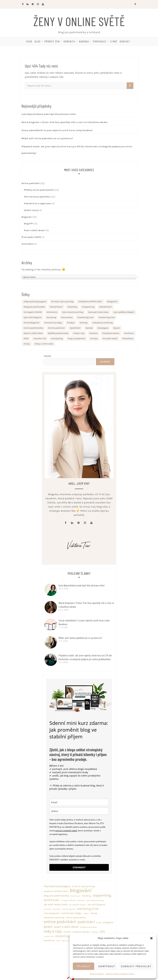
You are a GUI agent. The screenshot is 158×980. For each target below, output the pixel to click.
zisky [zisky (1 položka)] (27, 344)
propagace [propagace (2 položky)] (104, 328)
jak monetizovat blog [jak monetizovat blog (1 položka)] (73, 312)
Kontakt (125, 41)
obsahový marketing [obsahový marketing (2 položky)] (103, 323)
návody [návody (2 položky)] (84, 323)
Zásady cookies (97, 974)
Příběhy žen (52, 41)
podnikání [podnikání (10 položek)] (76, 328)
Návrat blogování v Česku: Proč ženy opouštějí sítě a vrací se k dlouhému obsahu (65, 122)
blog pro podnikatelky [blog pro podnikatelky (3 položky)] (35, 307)
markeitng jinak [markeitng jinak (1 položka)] (86, 317)
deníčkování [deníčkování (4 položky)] (106, 307)
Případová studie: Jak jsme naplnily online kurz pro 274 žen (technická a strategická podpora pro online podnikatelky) (77, 150)
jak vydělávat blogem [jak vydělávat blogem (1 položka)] (124, 312)
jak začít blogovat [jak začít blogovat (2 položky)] (33, 317)
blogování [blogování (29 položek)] (113, 302)
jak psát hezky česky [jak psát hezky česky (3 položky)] (99, 312)
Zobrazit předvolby (136, 966)
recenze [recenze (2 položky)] (94, 333)
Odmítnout (107, 966)
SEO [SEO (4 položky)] (27, 338)
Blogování (27, 217)
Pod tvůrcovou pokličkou (37, 197)
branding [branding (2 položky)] (73, 307)
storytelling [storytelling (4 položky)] (58, 338)
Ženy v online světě (79, 21)
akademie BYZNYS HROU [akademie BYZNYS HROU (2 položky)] (91, 302)
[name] (79, 811)
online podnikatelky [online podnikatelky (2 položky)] (34, 328)
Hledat (47, 356)
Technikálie (28, 244)
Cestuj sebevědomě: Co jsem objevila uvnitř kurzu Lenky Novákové (57, 130)
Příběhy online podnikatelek (39, 190)
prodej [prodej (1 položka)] (90, 328)
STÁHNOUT (79, 867)
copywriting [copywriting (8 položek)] (89, 307)
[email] (79, 802)
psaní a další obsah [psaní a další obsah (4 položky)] (34, 333)
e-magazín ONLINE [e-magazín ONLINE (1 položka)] (33, 312)
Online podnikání (31, 183)
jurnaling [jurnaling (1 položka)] (52, 317)
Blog (38, 41)
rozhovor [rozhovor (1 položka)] (130, 333)
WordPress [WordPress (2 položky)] (128, 338)
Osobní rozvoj (31, 210)
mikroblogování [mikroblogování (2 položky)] (32, 323)
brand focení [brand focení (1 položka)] (57, 307)
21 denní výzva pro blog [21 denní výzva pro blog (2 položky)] (63, 302)
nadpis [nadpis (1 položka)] (71, 323)
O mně (114, 41)
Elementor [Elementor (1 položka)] (53, 312)
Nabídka (84, 41)
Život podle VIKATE (31, 237)
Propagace (100, 41)
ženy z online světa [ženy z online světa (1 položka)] (45, 344)
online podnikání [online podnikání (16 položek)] (57, 328)
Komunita (69, 41)
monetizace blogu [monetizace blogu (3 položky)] (54, 323)
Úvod (29, 41)
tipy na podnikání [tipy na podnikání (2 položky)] (77, 338)
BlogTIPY (28, 224)
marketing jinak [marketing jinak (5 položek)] (107, 317)
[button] (151, 938)
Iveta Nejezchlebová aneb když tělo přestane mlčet (49, 114)
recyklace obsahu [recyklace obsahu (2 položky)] (112, 333)
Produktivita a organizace (38, 203)
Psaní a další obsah (34, 230)
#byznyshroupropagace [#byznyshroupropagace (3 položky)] (36, 302)
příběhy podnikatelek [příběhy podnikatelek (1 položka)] (59, 333)
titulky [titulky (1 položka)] (95, 338)
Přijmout (84, 966)
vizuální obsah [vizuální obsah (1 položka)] (111, 338)
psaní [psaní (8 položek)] (117, 328)
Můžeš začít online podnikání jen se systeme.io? (47, 138)
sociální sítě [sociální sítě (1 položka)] (40, 338)
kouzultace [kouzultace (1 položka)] (67, 317)
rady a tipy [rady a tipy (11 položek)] (79, 333)
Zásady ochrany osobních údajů (120, 974)
